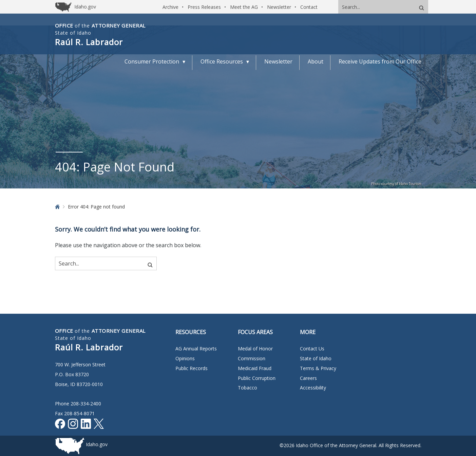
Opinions (185, 358)
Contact (309, 7)
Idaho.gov (97, 444)
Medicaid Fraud (255, 368)
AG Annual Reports (196, 349)
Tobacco (247, 388)
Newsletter (279, 7)
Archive (170, 7)
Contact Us (312, 349)
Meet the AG (244, 7)
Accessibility (313, 388)
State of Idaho (316, 358)
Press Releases (204, 7)
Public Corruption (257, 378)
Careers (308, 378)
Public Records (192, 368)
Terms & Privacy (318, 368)
